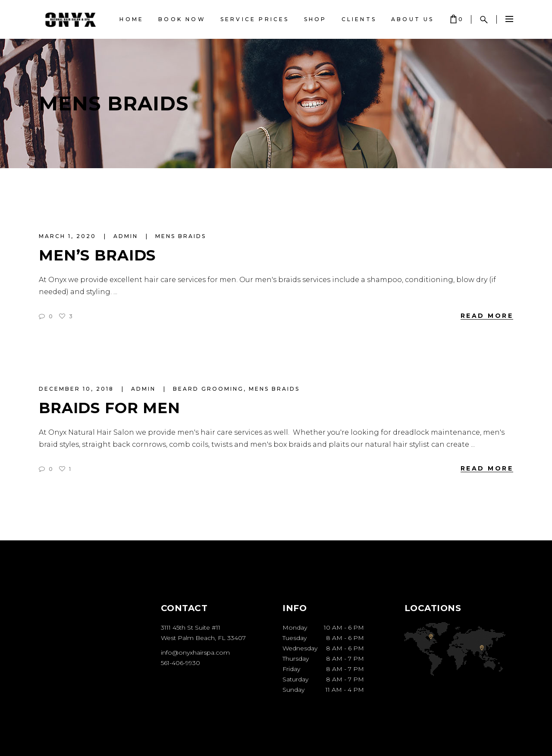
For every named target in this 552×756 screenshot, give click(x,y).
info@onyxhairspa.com (195, 652)
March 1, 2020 (69, 236)
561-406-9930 (180, 663)
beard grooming (208, 389)
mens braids (181, 236)
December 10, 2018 (78, 389)
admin (127, 236)
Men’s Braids (97, 255)
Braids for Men (110, 408)
